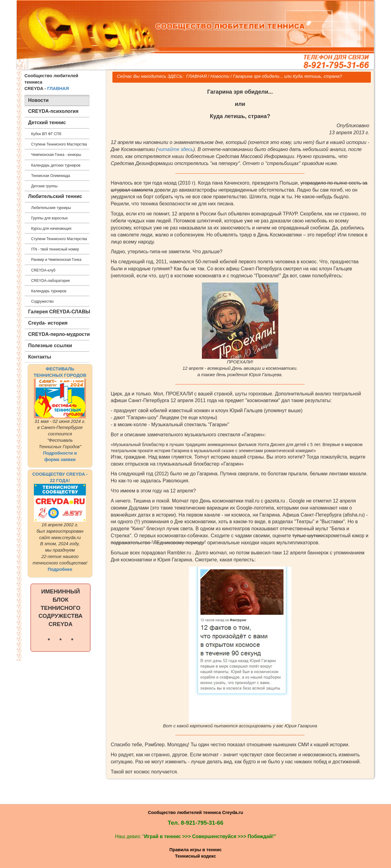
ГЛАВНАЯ (58, 88)
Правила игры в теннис (195, 850)
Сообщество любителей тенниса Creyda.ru (195, 812)
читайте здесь (175, 149)
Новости (220, 76)
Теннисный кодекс (195, 856)
